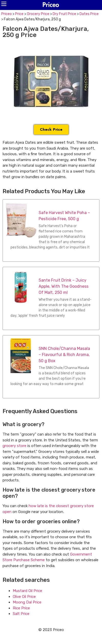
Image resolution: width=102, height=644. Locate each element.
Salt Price (21, 614)
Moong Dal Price (27, 602)
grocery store (14, 446)
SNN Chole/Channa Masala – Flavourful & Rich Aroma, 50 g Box (64, 355)
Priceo (7, 14)
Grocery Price (38, 14)
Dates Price (89, 14)
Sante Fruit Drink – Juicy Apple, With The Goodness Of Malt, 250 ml (64, 286)
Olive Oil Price (24, 597)
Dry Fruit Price (64, 14)
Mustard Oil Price (27, 591)
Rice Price (21, 608)
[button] (4, 4)
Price (19, 14)
